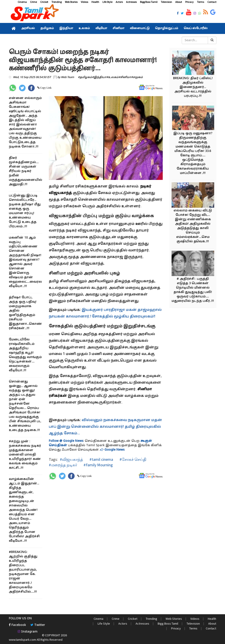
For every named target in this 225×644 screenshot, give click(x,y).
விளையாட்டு (140, 28)
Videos (84, 2)
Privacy (189, 2)
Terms (200, 2)
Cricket (44, 2)
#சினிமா (125, 77)
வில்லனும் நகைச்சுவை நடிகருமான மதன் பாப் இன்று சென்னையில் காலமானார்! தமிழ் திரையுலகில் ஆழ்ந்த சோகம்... (105, 427)
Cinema (22, 2)
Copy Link (46, 88)
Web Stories (71, 2)
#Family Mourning (98, 465)
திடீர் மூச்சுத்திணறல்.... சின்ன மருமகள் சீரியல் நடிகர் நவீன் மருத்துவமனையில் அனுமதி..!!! (26, 171)
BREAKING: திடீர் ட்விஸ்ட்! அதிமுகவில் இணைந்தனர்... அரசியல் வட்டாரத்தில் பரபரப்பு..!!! (193, 87)
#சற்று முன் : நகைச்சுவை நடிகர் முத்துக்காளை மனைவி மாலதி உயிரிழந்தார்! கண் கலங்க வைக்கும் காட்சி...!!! (25, 455)
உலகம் (84, 28)
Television (166, 2)
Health (95, 2)
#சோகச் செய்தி (132, 459)
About (179, 2)
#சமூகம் (137, 77)
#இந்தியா (99, 77)
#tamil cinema (101, 459)
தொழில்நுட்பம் (167, 28)
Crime (33, 2)
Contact (212, 2)
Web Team (67, 77)
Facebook (17, 625)
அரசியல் (28, 28)
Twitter (38, 625)
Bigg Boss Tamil (149, 2)
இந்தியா (66, 28)
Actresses (131, 2)
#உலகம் (112, 77)
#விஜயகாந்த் (71, 459)
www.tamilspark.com (22, 640)
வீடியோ (101, 28)
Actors (119, 2)
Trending (57, 2)
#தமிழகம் (85, 77)
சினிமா (118, 28)
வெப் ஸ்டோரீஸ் (196, 28)
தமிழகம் (47, 28)
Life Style (107, 2)
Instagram (28, 632)
